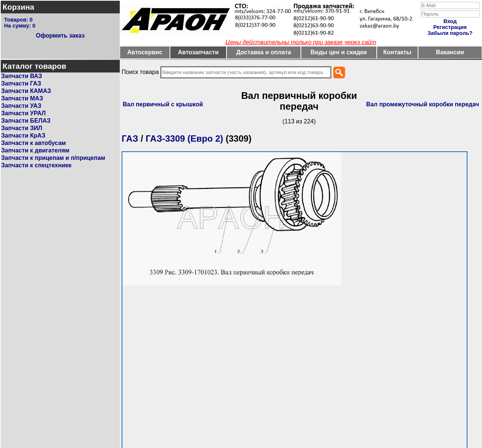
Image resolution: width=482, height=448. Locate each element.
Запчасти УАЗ (21, 106)
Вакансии (450, 52)
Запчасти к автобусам (33, 143)
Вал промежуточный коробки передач (423, 104)
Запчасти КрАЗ (23, 136)
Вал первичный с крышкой (163, 104)
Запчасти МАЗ (22, 98)
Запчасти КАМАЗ (26, 91)
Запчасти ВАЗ (22, 76)
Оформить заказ (60, 36)
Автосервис (145, 52)
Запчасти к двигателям (35, 150)
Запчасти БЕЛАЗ (26, 121)
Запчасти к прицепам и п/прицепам (53, 158)
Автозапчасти (198, 52)
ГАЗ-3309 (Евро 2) (184, 138)
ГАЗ (130, 138)
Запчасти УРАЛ (23, 113)
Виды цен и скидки (339, 52)
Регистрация (450, 27)
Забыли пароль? (450, 33)
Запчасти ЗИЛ (22, 128)
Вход (450, 21)
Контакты (397, 52)
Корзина (18, 7)
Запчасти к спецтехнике (36, 165)
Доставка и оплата (264, 52)
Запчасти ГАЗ (21, 83)
